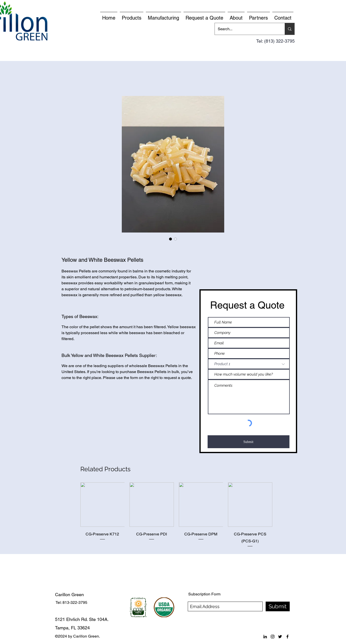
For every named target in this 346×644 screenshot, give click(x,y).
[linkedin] (265, 637)
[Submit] (249, 442)
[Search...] (246, 29)
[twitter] (280, 637)
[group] (176, 515)
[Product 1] (249, 364)
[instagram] (273, 637)
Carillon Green (69, 595)
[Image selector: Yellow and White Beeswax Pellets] (171, 239)
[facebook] (287, 637)
